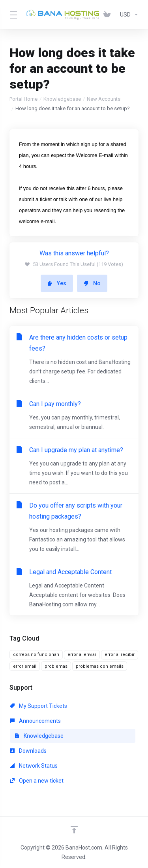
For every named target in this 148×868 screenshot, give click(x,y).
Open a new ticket (37, 781)
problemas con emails (100, 666)
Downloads (28, 751)
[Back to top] (74, 830)
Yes (57, 283)
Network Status (34, 766)
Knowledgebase (62, 99)
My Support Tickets (38, 706)
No (92, 283)
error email (25, 666)
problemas (56, 666)
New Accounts (104, 99)
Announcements (35, 721)
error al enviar (82, 655)
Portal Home (23, 99)
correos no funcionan (36, 655)
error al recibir (120, 655)
